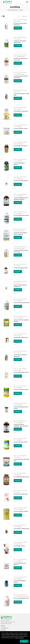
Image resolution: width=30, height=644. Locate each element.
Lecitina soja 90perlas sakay (21, 268)
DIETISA (19, 336)
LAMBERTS (20, 561)
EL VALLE (19, 109)
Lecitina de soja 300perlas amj (21, 598)
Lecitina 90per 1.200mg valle (21, 111)
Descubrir (18, 28)
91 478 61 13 (5, 628)
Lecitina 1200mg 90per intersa (21, 372)
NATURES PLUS (21, 231)
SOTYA (19, 21)
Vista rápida (15, 32)
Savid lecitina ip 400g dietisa (21, 337)
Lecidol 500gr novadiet (19, 546)
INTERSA (19, 370)
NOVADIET (20, 544)
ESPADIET (19, 527)
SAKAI (19, 266)
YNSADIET (20, 213)
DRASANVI (20, 127)
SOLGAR (19, 475)
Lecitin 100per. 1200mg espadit (21, 529)
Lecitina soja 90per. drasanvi (21, 128)
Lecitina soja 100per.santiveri (21, 181)
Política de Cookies (19, 638)
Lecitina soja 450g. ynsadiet (21, 442)
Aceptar (24, 641)
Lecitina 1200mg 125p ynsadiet (21, 215)
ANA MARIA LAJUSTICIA (23, 596)
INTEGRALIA (20, 144)
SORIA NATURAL (21, 56)
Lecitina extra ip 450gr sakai (21, 494)
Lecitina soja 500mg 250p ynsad (21, 303)
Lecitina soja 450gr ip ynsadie (21, 390)
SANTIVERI (20, 179)
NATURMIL (20, 161)
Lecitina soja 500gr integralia (21, 511)
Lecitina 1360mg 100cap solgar (21, 477)
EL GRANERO (20, 196)
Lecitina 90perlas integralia (20, 146)
